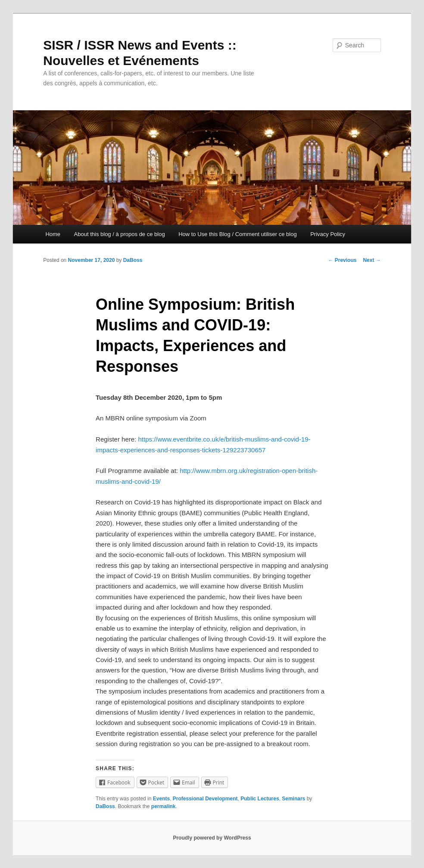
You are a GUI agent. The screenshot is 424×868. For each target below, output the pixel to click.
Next (372, 260)
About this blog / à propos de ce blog (120, 234)
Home (53, 234)
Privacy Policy (328, 234)
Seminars (293, 799)
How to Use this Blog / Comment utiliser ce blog (238, 234)
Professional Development (205, 799)
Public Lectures (260, 799)
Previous (342, 260)
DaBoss (133, 260)
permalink (164, 806)
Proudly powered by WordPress (212, 838)
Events (161, 799)
